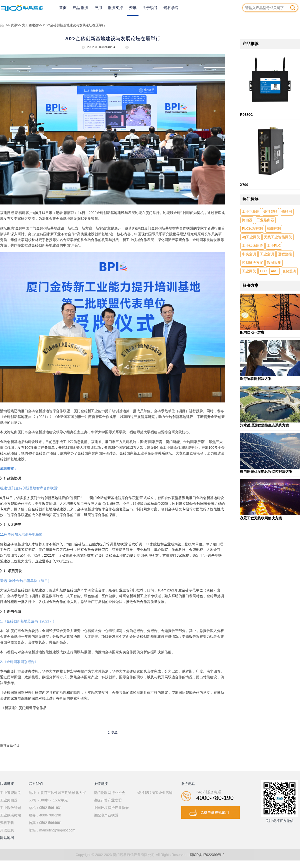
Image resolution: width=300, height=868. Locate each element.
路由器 (247, 220)
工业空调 (267, 254)
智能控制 (274, 229)
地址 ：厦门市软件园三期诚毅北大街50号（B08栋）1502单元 (57, 796)
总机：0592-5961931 (45, 808)
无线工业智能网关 (278, 237)
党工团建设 (30, 25)
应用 (98, 8)
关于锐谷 (150, 8)
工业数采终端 (10, 815)
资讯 (133, 8)
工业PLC (274, 246)
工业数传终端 (10, 808)
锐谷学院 (171, 8)
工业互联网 (251, 211)
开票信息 (7, 830)
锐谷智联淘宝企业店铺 (155, 793)
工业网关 (249, 271)
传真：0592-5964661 (45, 823)
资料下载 (7, 823)
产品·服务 (80, 8)
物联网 (287, 211)
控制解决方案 (252, 263)
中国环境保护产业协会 (111, 808)
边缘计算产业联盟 (108, 800)
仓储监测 (289, 271)
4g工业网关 (251, 237)
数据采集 (274, 263)
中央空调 (249, 254)
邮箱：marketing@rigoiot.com (52, 830)
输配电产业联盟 (106, 815)
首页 (63, 8)
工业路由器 (265, 220)
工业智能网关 (10, 793)
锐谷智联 (270, 211)
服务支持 (115, 8)
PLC (263, 271)
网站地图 (7, 838)
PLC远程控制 (252, 229)
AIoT (274, 271)
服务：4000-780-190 (45, 815)
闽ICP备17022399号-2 (207, 855)
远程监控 (285, 254)
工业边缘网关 (252, 246)
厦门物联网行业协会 (109, 793)
